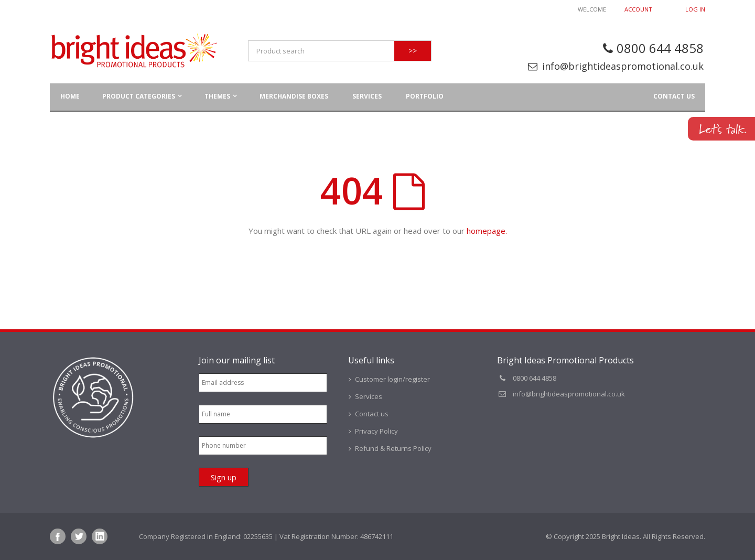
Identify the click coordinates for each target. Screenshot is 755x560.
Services (367, 96)
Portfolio (425, 96)
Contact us (674, 96)
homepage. (487, 231)
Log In (695, 9)
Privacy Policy (376, 431)
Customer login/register (392, 379)
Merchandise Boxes (294, 96)
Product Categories (139, 96)
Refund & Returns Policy (393, 448)
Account (638, 9)
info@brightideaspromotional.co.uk (623, 66)
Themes (217, 96)
